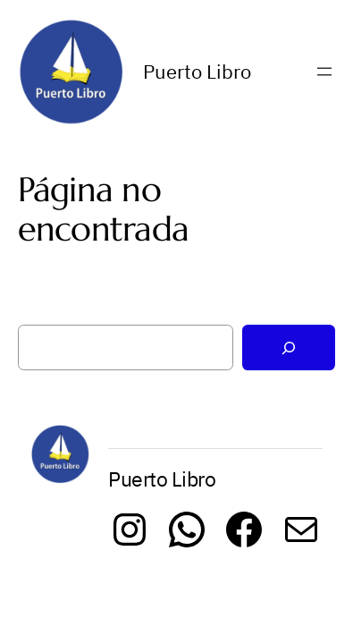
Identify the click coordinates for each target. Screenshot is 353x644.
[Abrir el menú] (324, 72)
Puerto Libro (197, 72)
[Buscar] (289, 347)
